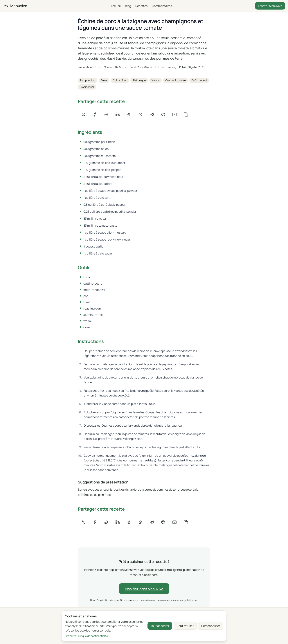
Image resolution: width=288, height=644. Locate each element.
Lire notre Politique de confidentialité (86, 636)
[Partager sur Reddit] (129, 114)
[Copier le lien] (186, 114)
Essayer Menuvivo (270, 6)
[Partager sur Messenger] (106, 114)
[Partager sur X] (83, 114)
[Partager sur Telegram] (152, 114)
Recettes (141, 6)
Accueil (115, 6)
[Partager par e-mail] (174, 114)
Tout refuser (185, 626)
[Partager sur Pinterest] (163, 114)
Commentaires (162, 6)
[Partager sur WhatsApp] (140, 114)
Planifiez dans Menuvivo (144, 589)
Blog (128, 6)
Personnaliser (211, 626)
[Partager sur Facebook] (95, 114)
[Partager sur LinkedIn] (118, 114)
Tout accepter (160, 626)
